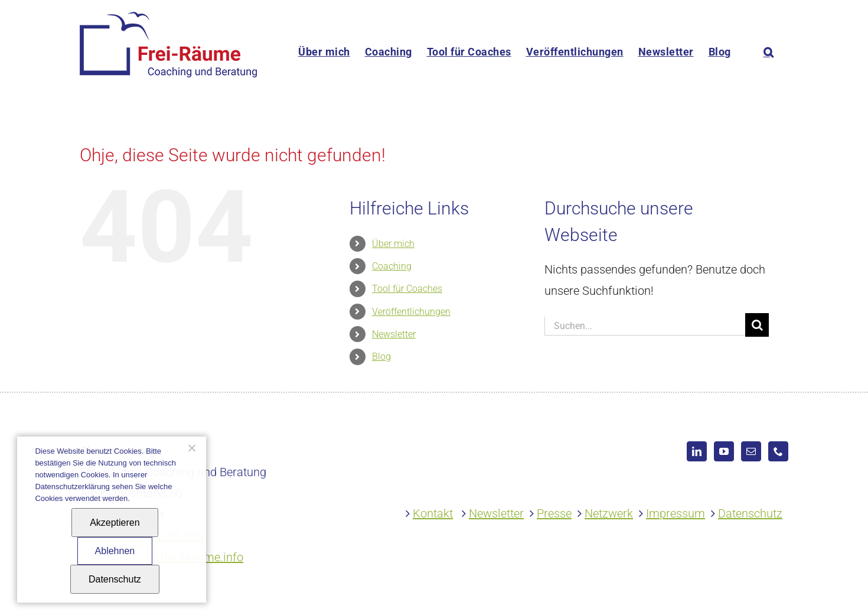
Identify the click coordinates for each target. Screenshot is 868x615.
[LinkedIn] (697, 451)
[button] (769, 52)
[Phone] (778, 451)
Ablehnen (115, 551)
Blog (381, 357)
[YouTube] (724, 451)
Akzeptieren (115, 523)
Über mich (393, 244)
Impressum (676, 513)
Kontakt (433, 513)
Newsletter (394, 334)
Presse (554, 513)
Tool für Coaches (407, 289)
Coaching (392, 266)
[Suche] (757, 325)
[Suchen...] (645, 326)
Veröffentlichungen (411, 312)
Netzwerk (609, 513)
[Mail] (751, 451)
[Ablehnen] (191, 448)
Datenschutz (750, 513)
